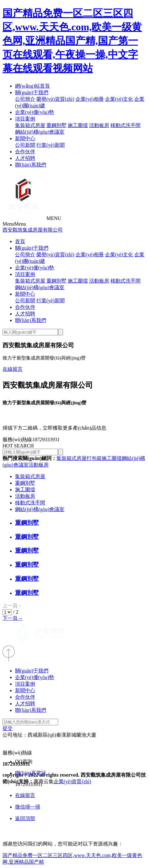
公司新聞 (25, 145)
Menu (14, 224)
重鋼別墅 (56, 125)
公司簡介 (25, 99)
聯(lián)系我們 (31, 165)
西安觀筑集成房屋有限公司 (33, 230)
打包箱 (94, 458)
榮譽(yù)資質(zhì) (55, 99)
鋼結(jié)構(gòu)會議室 (40, 132)
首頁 (20, 241)
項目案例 (25, 119)
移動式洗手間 (125, 125)
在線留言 (13, 369)
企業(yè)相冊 (90, 99)
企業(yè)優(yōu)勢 (35, 112)
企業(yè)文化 (119, 99)
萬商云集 (44, 781)
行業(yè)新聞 (51, 145)
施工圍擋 (78, 125)
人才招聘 (25, 158)
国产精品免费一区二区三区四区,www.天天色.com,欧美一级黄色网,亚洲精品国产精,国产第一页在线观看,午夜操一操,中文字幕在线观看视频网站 (72, 41)
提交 (8, 728)
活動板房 (99, 125)
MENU (54, 218)
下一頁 (13, 618)
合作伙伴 (25, 152)
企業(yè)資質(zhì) (72, 781)
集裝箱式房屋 (30, 125)
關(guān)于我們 (32, 92)
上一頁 (13, 606)
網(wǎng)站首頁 (32, 86)
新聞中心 (25, 138)
